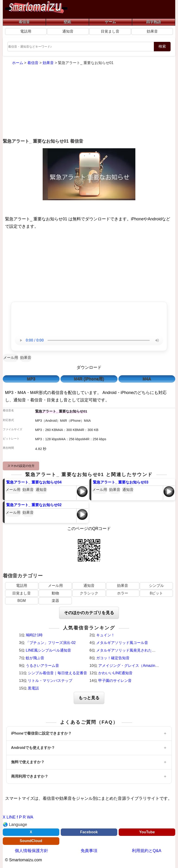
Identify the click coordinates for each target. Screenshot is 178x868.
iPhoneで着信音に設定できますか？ (41, 733)
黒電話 (33, 688)
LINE (11, 817)
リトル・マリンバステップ (50, 681)
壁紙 (67, 22)
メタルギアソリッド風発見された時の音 (130, 650)
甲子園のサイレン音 (115, 681)
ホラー (123, 593)
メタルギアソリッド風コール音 (122, 643)
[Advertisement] (89, 102)
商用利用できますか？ (30, 776)
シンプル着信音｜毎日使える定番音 (57, 673)
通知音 (68, 31)
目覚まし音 (110, 31)
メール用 (11, 358)
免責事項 (89, 851)
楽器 (55, 601)
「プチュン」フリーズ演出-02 (51, 643)
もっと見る (89, 698)
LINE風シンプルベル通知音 (48, 650)
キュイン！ (105, 635)
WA (30, 817)
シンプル (156, 586)
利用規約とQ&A (147, 851)
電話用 (26, 31)
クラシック (89, 593)
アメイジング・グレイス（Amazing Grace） (135, 666)
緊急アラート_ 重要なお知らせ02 (34, 505)
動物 (55, 593)
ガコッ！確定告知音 (113, 658)
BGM (22, 601)
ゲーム (111, 22)
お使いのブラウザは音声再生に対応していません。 (89, 340)
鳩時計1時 (34, 635)
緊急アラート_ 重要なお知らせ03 (121, 482)
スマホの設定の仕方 (21, 466)
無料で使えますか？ (28, 762)
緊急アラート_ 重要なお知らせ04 (34, 482)
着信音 (24, 22)
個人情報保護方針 (32, 851)
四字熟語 (154, 22)
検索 (162, 46)
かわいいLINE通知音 (115, 673)
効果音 (152, 31)
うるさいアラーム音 (42, 666)
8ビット (156, 593)
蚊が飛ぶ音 (35, 658)
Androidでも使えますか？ (33, 748)
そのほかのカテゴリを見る (89, 613)
